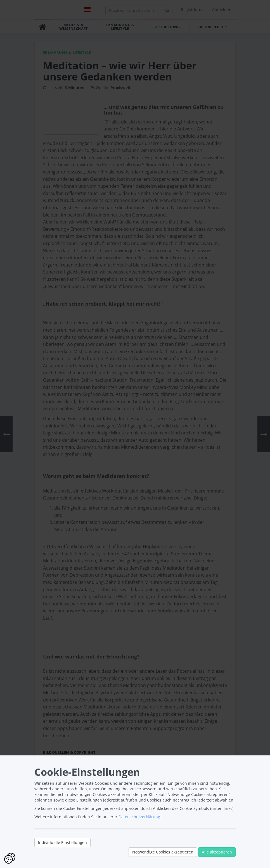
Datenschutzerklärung (139, 817)
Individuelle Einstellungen (62, 842)
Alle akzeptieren (217, 852)
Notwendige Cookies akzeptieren (163, 852)
